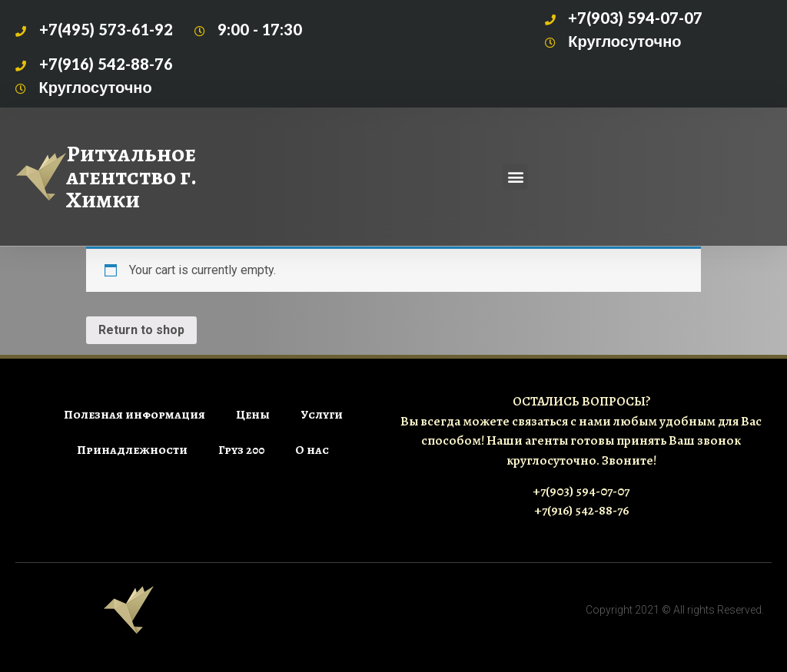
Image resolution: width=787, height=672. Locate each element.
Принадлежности (132, 450)
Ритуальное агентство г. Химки (131, 177)
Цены (253, 415)
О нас (312, 450)
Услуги (322, 415)
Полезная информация (134, 415)
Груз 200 (241, 450)
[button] (515, 177)
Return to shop (141, 330)
